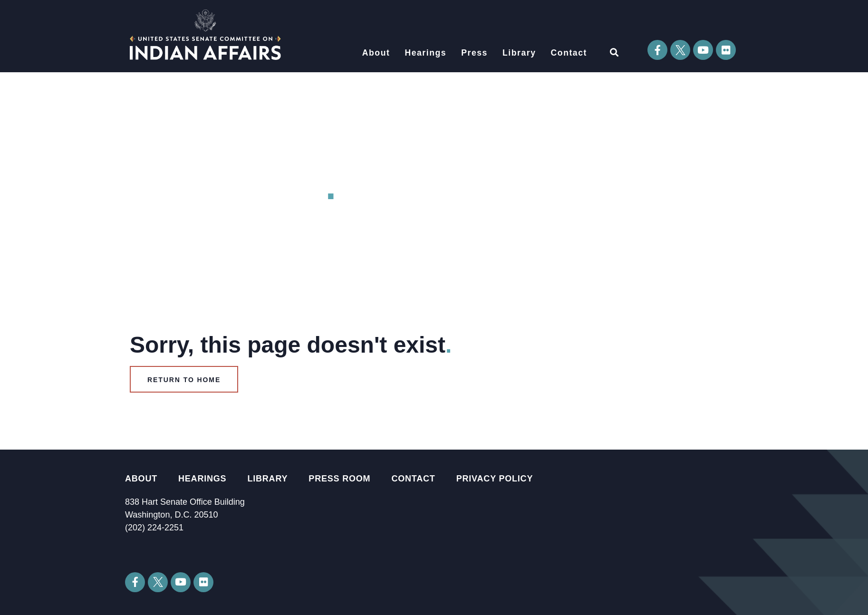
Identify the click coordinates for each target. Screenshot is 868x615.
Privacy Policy (495, 479)
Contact (569, 53)
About (376, 53)
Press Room (339, 479)
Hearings (425, 53)
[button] (614, 52)
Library (519, 53)
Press (474, 53)
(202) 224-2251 (154, 528)
